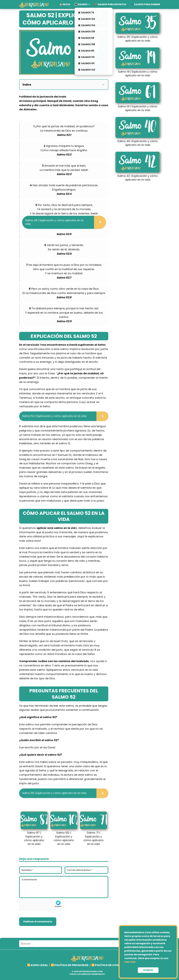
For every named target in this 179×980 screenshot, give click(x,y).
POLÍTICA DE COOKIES (110, 965)
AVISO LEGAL (39, 965)
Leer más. (130, 962)
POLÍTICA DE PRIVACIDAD (71, 965)
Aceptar (148, 970)
